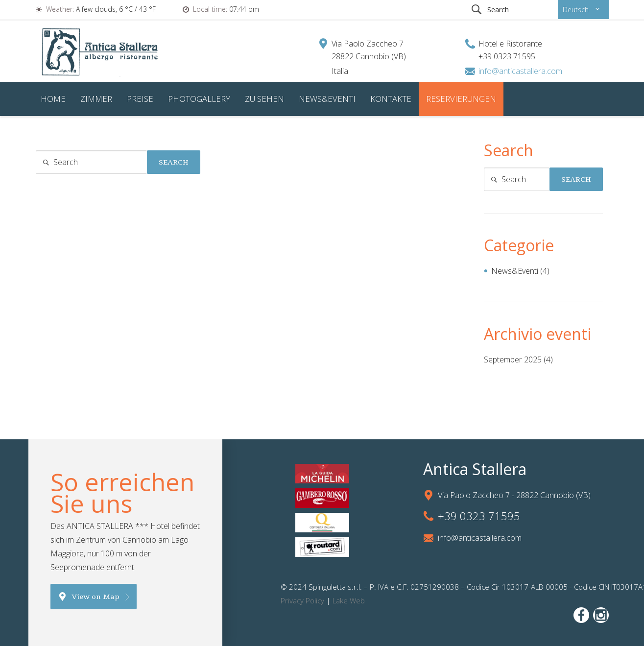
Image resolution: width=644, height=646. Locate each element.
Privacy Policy (302, 600)
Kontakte (391, 99)
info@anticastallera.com (520, 71)
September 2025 (513, 359)
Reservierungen (461, 99)
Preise (140, 99)
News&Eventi (327, 99)
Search (174, 162)
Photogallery (199, 99)
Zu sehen (264, 99)
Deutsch (576, 10)
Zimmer (96, 99)
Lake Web (349, 600)
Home (53, 99)
